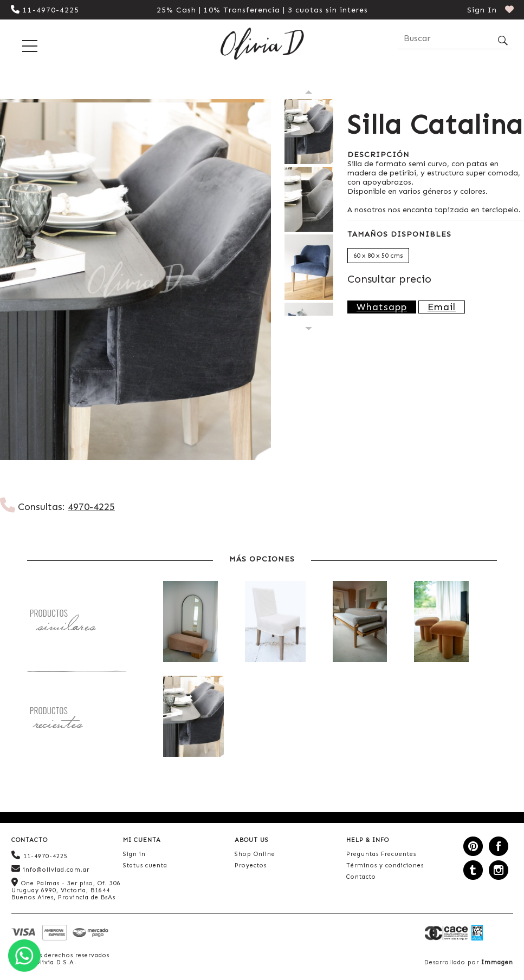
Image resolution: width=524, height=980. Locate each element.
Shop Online (255, 854)
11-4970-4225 (45, 10)
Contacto (361, 877)
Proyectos (251, 865)
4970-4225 (91, 507)
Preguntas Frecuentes (381, 854)
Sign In (482, 10)
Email (442, 307)
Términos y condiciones (385, 865)
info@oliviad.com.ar (50, 869)
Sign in (134, 854)
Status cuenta (145, 865)
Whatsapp (382, 307)
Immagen (497, 962)
